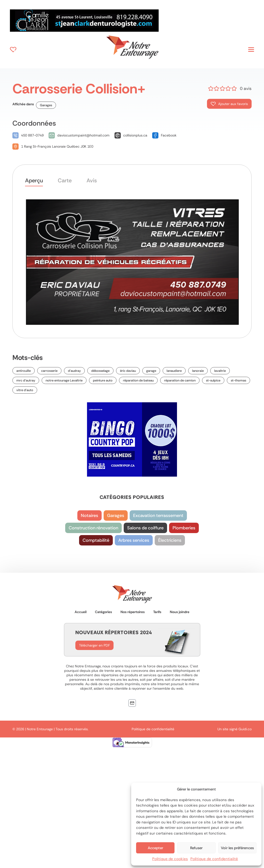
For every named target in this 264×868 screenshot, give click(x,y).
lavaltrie (220, 371)
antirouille (24, 371)
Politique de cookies (170, 859)
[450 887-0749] (15, 135)
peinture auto (103, 380)
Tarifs (157, 612)
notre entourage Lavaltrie (64, 380)
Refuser (196, 848)
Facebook (169, 135)
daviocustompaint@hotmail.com (83, 135)
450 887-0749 (32, 135)
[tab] (34, 182)
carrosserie (49, 371)
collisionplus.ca (135, 135)
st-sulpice (213, 380)
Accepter (155, 848)
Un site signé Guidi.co (235, 729)
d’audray (74, 371)
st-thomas (238, 380)
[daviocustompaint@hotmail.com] (52, 135)
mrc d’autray (26, 380)
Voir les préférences (237, 848)
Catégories (103, 612)
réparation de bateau (138, 380)
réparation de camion (180, 380)
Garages (46, 105)
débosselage (100, 371)
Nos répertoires (133, 612)
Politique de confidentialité (214, 859)
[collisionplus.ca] (118, 135)
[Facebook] (155, 135)
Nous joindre (180, 612)
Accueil (81, 612)
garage (151, 371)
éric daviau (128, 371)
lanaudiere (174, 371)
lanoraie (198, 371)
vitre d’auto (25, 390)
